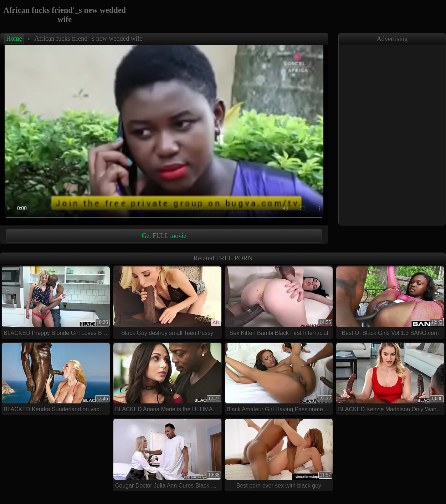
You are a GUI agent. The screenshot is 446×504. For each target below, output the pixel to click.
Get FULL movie (164, 236)
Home (14, 39)
